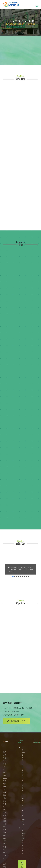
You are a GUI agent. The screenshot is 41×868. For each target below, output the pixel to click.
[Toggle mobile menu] (37, 6)
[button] (13, 577)
